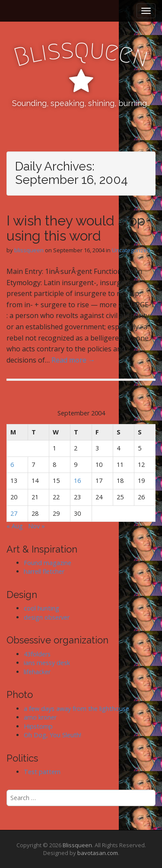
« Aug (15, 526)
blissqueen (29, 250)
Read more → (73, 360)
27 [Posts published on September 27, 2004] (14, 513)
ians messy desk (47, 663)
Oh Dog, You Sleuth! (52, 735)
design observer (47, 617)
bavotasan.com (98, 853)
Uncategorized (131, 250)
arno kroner (40, 717)
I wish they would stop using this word (76, 228)
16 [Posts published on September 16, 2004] (77, 481)
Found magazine (48, 563)
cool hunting (41, 608)
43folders (37, 654)
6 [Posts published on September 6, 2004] (12, 465)
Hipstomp (38, 726)
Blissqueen (77, 845)
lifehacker (37, 672)
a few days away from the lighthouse (76, 709)
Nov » (37, 526)
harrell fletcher (44, 571)
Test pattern (42, 772)
